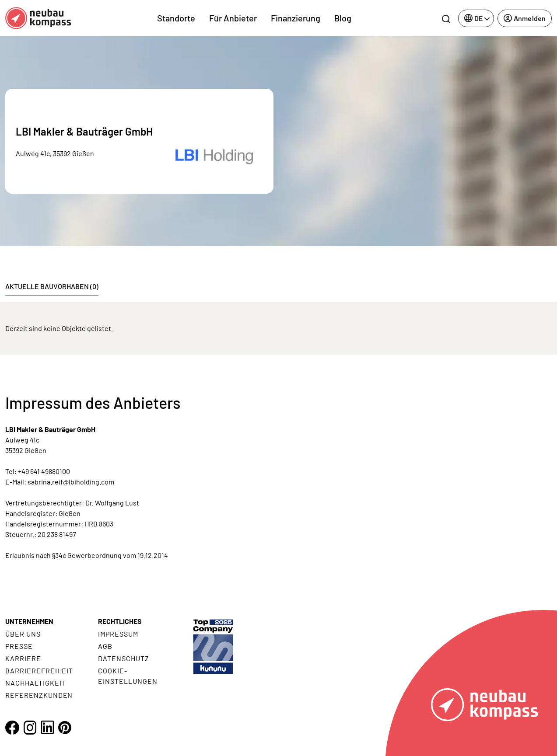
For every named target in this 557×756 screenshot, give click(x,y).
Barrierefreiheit (39, 671)
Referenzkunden (39, 695)
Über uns (23, 634)
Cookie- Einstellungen (128, 676)
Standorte (176, 18)
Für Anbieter (233, 18)
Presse (19, 646)
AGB (105, 646)
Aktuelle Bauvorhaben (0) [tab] (52, 286)
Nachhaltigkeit (35, 683)
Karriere (23, 658)
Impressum (118, 634)
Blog (343, 18)
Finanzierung (296, 18)
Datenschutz (124, 658)
